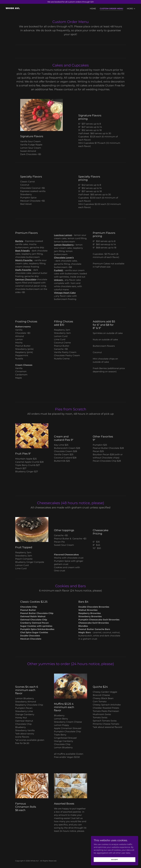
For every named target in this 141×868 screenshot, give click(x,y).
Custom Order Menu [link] (111, 9)
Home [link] (93, 9)
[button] (131, 9)
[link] (13, 8)
